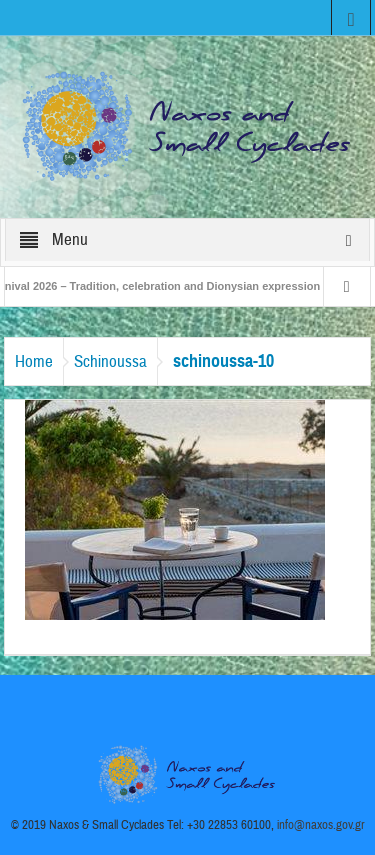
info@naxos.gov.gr (321, 825)
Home (34, 361)
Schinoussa (110, 361)
